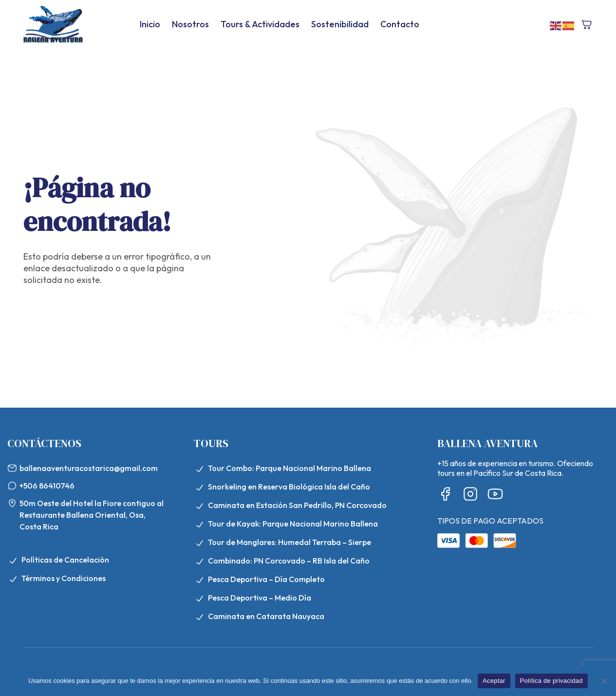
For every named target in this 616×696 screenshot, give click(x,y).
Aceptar (494, 681)
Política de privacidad (551, 681)
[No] (604, 681)
